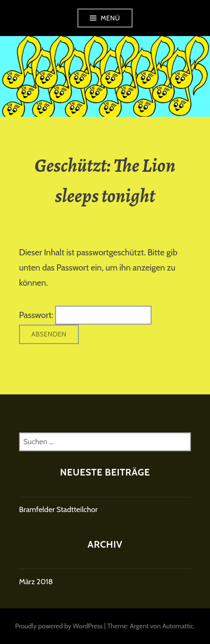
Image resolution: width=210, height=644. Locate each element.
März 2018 (36, 582)
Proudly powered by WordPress (59, 626)
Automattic (178, 626)
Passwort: (85, 315)
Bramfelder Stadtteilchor (58, 509)
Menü (110, 18)
